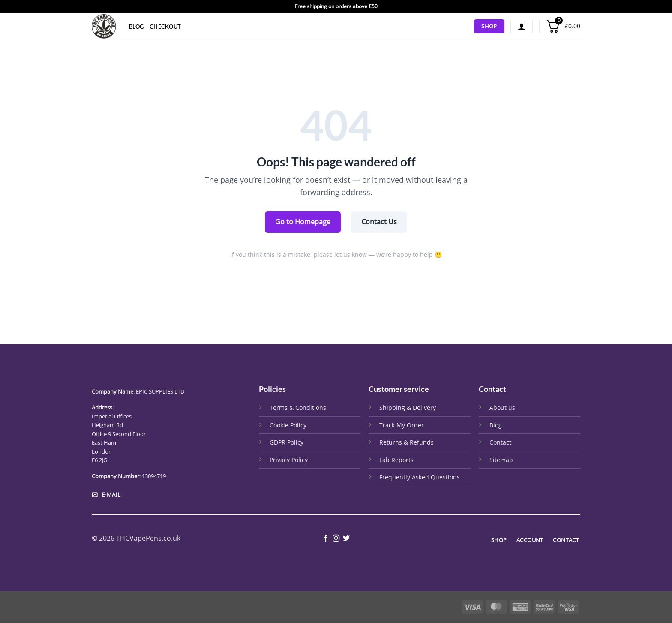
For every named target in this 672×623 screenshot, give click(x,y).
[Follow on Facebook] (325, 539)
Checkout (165, 27)
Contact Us (379, 222)
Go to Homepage (303, 222)
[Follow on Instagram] (336, 539)
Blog (136, 27)
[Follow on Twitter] (346, 539)
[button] (522, 27)
